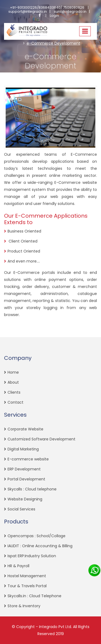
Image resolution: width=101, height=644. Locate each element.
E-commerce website (28, 459)
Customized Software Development (41, 439)
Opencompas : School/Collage (36, 536)
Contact (15, 402)
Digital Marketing (23, 449)
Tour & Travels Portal (27, 586)
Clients (14, 392)
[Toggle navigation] (85, 31)
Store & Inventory (24, 606)
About (13, 382)
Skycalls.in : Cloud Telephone (34, 596)
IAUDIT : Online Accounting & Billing (40, 546)
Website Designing (25, 499)
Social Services (21, 509)
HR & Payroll (18, 566)
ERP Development (24, 469)
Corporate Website (25, 429)
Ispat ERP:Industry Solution (32, 556)
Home (13, 372)
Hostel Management (27, 576)
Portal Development (26, 479)
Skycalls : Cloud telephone (32, 489)
